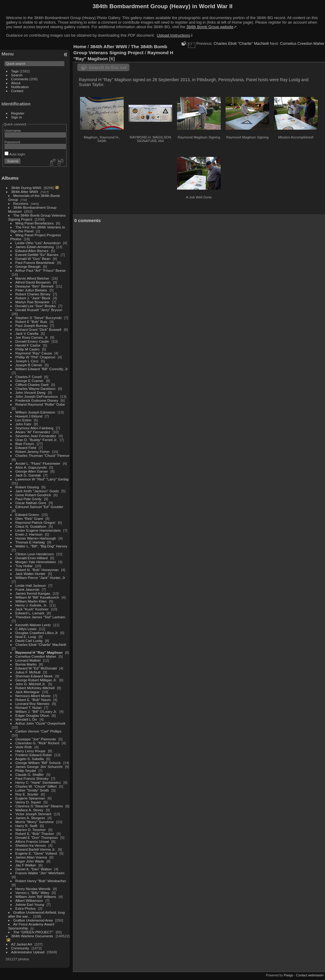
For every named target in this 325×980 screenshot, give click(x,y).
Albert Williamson (29, 900)
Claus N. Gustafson (31, 526)
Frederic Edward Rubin (34, 755)
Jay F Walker (26, 865)
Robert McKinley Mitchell (35, 688)
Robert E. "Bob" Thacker (35, 834)
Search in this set (108, 67)
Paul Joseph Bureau (32, 326)
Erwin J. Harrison (29, 534)
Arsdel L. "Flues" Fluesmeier (38, 463)
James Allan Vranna (31, 857)
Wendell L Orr (26, 719)
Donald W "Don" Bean (33, 259)
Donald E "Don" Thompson (37, 837)
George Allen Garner (32, 471)
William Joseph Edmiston (35, 412)
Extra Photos (26, 908)
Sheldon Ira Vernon (31, 845)
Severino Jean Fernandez (36, 436)
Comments (20, 79)
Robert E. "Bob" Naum (33, 700)
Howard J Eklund (29, 416)
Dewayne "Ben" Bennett (34, 286)
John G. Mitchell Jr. (31, 684)
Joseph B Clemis (29, 365)
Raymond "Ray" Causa (34, 353)
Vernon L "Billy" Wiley (32, 893)
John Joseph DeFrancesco (37, 396)
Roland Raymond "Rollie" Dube (40, 404)
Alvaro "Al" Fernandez (33, 432)
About (16, 83)
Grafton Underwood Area (33, 920)
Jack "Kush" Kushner (32, 609)
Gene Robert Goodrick (33, 495)
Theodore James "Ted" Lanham (40, 617)
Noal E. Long (26, 637)
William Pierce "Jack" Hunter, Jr (40, 578)
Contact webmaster (310, 975)
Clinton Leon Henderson (35, 554)
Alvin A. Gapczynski (31, 467)
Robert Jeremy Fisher (33, 452)
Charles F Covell (29, 377)
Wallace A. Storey (29, 810)
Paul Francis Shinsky (32, 778)
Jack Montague (28, 692)
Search (17, 75)
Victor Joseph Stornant (34, 814)
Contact (17, 91)
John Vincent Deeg (30, 392)
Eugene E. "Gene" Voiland (36, 853)
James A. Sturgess (30, 818)
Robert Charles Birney (33, 294)
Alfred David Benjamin (33, 282)
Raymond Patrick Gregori (35, 522)
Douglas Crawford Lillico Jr (37, 633)
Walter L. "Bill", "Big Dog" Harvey (41, 546)
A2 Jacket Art (22, 944)
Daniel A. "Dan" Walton (34, 869)
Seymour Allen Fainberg (35, 428)
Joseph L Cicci (27, 361)
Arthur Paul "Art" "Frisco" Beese (41, 270)
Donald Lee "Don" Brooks (36, 306)
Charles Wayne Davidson (35, 389)
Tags (15, 71)
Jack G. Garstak (28, 475)
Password (12, 142)
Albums (10, 178)
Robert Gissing (27, 487)
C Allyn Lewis (26, 629)
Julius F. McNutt (28, 672)
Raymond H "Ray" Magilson (39, 652)
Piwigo (288, 975)
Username (13, 130)
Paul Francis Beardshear (35, 262)
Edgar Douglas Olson (32, 715)
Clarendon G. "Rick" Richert (37, 743)
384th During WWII (26, 188)
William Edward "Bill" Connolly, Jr (42, 369)
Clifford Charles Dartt (32, 385)
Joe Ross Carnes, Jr (32, 337)
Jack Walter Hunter (31, 574)
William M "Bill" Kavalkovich (37, 597)
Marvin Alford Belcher (32, 278)
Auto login (15, 154)
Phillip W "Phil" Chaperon (35, 357)
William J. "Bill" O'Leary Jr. (36, 711)
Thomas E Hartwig (30, 542)
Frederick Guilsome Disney (37, 400)
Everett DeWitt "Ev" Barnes (37, 255)
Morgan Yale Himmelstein (36, 562)
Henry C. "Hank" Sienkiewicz (38, 782)
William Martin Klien (31, 601)
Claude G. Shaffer (30, 774)
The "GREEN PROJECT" (33, 932)
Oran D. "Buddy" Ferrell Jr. (36, 440)
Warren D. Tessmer (31, 830)
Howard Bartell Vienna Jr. (36, 849)
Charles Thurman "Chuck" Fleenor (43, 455)
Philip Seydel (26, 771)
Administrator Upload (28, 952)
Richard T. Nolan (29, 708)
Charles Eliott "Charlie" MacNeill (41, 644)
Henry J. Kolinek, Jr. (31, 605)
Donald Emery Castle (32, 341)
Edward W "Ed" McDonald (36, 668)
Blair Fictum (25, 444)
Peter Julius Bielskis (31, 290)
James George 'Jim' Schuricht (39, 767)
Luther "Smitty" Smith (32, 790)
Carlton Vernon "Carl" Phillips (39, 731)
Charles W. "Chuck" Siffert (36, 786)
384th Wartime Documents (32, 936)
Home (80, 47)
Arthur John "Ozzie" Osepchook (40, 723)
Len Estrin (23, 420)
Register (18, 113)
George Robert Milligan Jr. (36, 680)
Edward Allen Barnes (32, 251)
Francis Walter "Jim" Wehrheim (40, 873)
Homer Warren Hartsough (36, 538)
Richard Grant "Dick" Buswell (39, 329)
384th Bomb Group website (210, 27)
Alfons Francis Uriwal (32, 841)
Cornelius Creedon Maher (36, 656)
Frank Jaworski (27, 589)
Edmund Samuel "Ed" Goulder (39, 507)
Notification (20, 87)
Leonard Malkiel (28, 660)
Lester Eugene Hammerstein (38, 530)
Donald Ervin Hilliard (32, 558)
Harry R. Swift (27, 826)
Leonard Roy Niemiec (33, 704)
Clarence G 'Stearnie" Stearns (39, 806)
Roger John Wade (30, 861)
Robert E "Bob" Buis (31, 322)
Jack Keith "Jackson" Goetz (37, 491)
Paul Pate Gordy (28, 499)
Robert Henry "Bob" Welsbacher (41, 881)
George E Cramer (30, 381)
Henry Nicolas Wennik (33, 889)
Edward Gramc (27, 515)
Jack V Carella (27, 333)
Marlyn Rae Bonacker (33, 302)
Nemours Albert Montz (33, 696)
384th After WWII (25, 192)
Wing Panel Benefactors (35, 223)
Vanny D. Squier (28, 802)
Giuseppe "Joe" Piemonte (36, 739)
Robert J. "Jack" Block (33, 298)
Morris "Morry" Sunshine (35, 822)
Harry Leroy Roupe (30, 751)
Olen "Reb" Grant (29, 518)
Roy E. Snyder (27, 794)
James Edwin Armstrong (35, 247)
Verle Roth (24, 747)
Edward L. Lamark (30, 613)
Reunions (21, 203)
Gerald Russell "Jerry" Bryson (39, 310)
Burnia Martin (26, 664)
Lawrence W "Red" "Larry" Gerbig (42, 479)
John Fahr (23, 424)
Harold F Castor (28, 345)
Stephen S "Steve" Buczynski (39, 318)
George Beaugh (28, 266)
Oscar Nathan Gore (31, 503)
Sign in (17, 117)
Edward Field (26, 448)
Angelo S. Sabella (30, 759)
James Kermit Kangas (33, 593)
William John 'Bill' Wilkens (36, 897)
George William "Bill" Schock (38, 763)
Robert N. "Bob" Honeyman (37, 570)
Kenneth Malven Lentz (33, 625)
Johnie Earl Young (30, 904)
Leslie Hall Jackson (31, 585)
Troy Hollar (24, 566)
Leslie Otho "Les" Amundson (38, 243)
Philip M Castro (28, 349)
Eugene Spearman (30, 798)
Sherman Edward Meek (34, 676)
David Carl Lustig (29, 641)
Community (20, 948)
